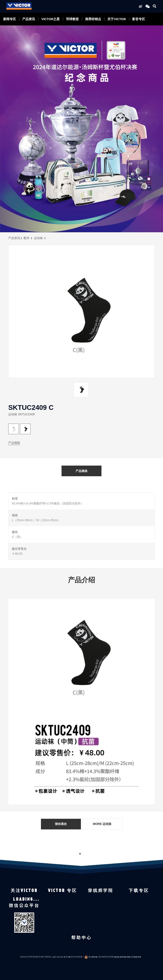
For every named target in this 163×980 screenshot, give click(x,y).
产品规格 (14, 443)
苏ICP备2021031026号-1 (74, 957)
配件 (27, 238)
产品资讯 (29, 19)
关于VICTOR (117, 19)
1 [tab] (80, 854)
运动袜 (38, 238)
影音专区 (139, 19)
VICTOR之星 (51, 19)
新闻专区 (10, 19)
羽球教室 (72, 19)
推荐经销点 (93, 19)
